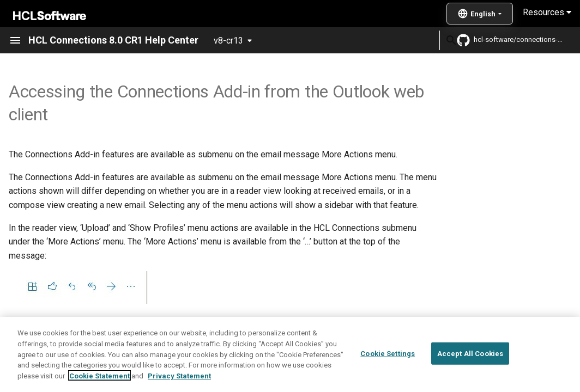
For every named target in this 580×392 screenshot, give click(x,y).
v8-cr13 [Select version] (228, 41)
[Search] (376, 40)
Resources (547, 12)
